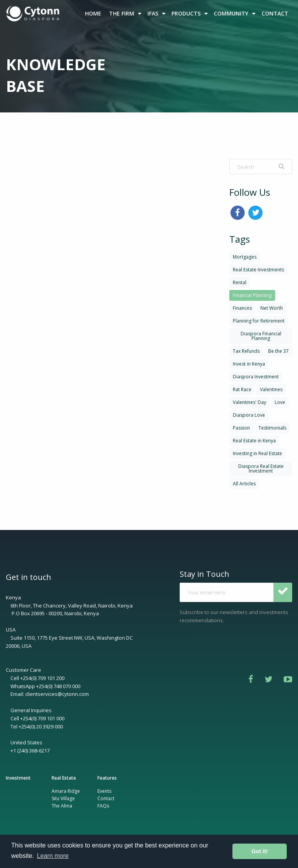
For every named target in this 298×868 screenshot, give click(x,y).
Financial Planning (252, 295)
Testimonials (272, 428)
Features (107, 778)
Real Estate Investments (258, 270)
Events (104, 791)
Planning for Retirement (259, 321)
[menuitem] (34, 14)
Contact (106, 798)
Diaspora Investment (256, 377)
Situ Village (63, 798)
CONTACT (275, 13)
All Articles (244, 484)
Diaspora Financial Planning (261, 336)
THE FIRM (122, 13)
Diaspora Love (249, 415)
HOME (93, 13)
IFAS (153, 13)
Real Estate (64, 778)
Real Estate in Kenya (254, 441)
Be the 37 (278, 351)
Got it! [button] (260, 851)
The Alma (62, 806)
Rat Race (242, 389)
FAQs (103, 806)
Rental (240, 282)
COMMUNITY (231, 13)
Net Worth (272, 308)
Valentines (271, 389)
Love (280, 402)
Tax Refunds (246, 351)
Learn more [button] (53, 856)
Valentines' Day (249, 402)
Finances (242, 308)
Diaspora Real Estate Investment (261, 469)
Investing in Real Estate (257, 453)
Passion (241, 428)
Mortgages (245, 257)
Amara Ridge (66, 791)
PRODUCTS (186, 13)
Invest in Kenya (249, 364)
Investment (18, 778)
